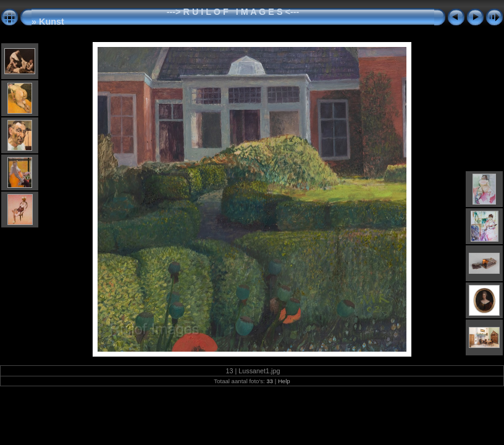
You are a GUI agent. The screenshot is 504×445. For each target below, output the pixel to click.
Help (284, 381)
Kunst (52, 22)
